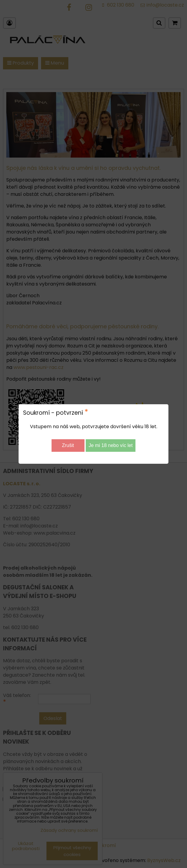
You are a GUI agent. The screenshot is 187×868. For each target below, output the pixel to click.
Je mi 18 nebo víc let (111, 445)
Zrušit (68, 445)
